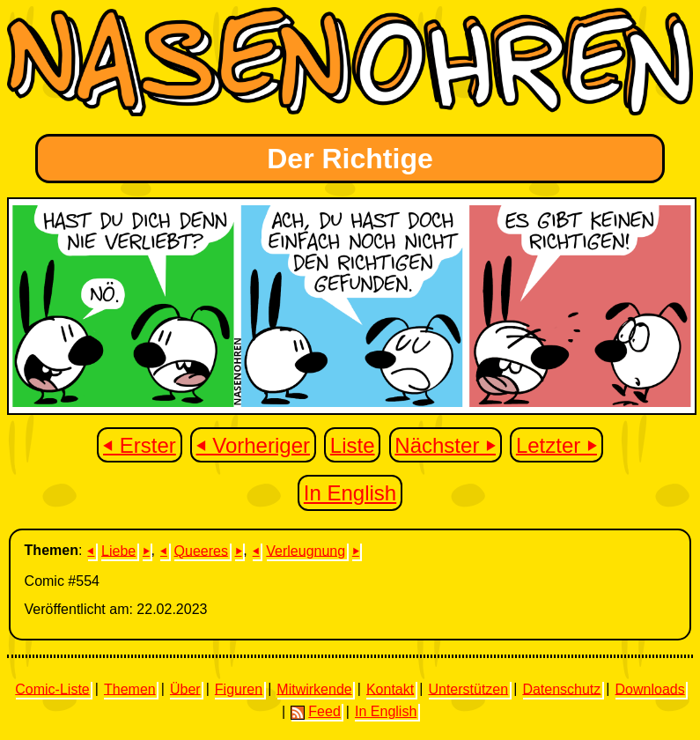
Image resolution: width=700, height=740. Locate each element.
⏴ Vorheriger (253, 444)
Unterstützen (468, 688)
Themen (130, 688)
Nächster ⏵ (445, 444)
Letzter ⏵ (556, 444)
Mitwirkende (314, 688)
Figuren (239, 688)
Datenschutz (561, 688)
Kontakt (390, 688)
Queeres (201, 550)
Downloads (650, 688)
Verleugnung (306, 550)
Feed (315, 712)
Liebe (118, 550)
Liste (353, 444)
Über (185, 688)
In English (350, 493)
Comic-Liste (52, 688)
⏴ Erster (140, 444)
